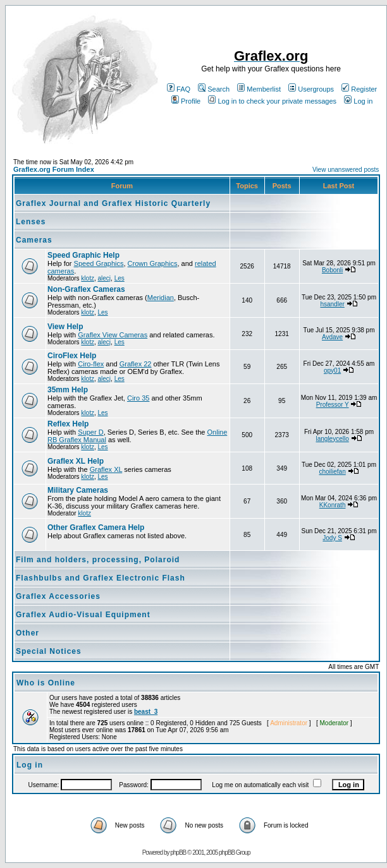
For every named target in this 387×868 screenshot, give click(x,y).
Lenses (31, 222)
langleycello (332, 439)
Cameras (34, 240)
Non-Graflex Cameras (86, 289)
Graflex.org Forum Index (54, 169)
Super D (90, 432)
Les (120, 278)
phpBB (178, 853)
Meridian (161, 298)
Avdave (332, 337)
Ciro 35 (138, 398)
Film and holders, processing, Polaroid (98, 560)
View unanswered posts (346, 170)
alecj (104, 278)
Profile (186, 101)
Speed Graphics (99, 263)
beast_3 (146, 712)
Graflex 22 (136, 364)
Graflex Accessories (58, 596)
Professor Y (333, 405)
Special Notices (49, 651)
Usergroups (311, 89)
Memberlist (259, 89)
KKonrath (333, 505)
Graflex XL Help (76, 461)
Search (214, 89)
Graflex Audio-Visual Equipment (83, 615)
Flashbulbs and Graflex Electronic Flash (101, 578)
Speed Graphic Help (83, 255)
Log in (358, 101)
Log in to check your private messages (272, 101)
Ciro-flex (91, 364)
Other (28, 633)
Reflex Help (68, 424)
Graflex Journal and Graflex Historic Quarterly (113, 203)
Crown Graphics (153, 263)
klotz (88, 278)
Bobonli (332, 270)
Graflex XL (106, 469)
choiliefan (332, 472)
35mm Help (68, 390)
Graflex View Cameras (113, 335)
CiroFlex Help (72, 356)
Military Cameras (78, 490)
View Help (65, 327)
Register (359, 89)
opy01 (332, 371)
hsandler (332, 304)
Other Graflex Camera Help (96, 527)
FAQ (179, 89)
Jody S (332, 538)
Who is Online (46, 683)
